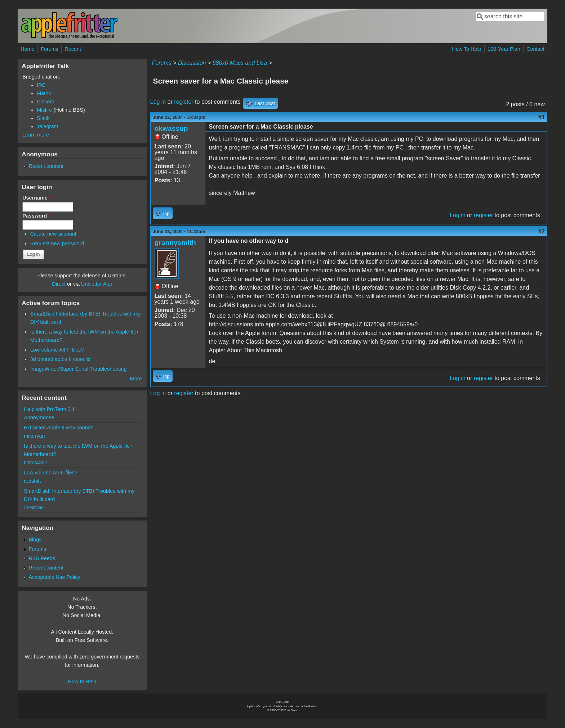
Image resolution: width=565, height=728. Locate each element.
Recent (73, 49)
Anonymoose (39, 417)
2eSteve (33, 508)
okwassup (171, 128)
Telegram (47, 126)
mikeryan (34, 436)
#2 (542, 231)
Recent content (46, 166)
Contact (535, 49)
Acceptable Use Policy (54, 577)
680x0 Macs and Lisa (240, 63)
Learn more (36, 135)
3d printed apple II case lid (61, 359)
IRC (41, 85)
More (136, 379)
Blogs (35, 540)
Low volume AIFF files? (57, 350)
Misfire (44, 110)
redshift (32, 481)
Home (27, 49)
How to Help (82, 682)
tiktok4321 (36, 463)
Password (36, 216)
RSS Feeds (42, 558)
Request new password (57, 244)
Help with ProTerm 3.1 (49, 409)
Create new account (53, 234)
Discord (46, 102)
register (184, 102)
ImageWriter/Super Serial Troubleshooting (79, 369)
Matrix (44, 93)
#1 (542, 117)
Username (37, 198)
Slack (43, 118)
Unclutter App (97, 284)
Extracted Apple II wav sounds (59, 428)
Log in (158, 102)
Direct (59, 284)
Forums (50, 49)
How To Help (466, 49)
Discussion (192, 63)
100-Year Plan (504, 49)
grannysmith (175, 243)
